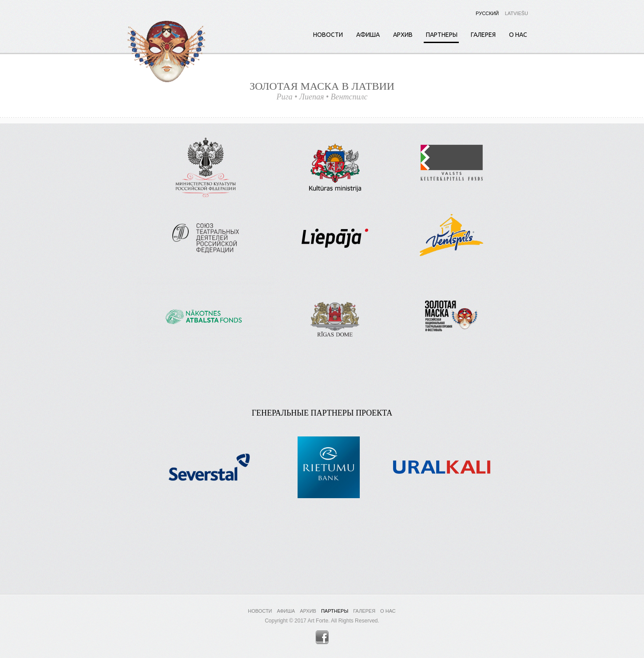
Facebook (322, 637)
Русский (487, 13)
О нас (518, 35)
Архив (403, 35)
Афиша (368, 35)
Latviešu (517, 13)
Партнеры (442, 35)
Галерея (483, 35)
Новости (328, 35)
